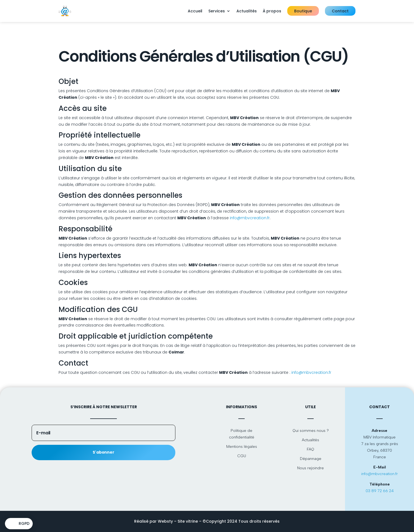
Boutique (303, 11)
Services (217, 11)
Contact (340, 11)
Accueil (195, 11)
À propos (272, 11)
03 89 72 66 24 (380, 491)
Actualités (247, 11)
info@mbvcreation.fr (250, 218)
